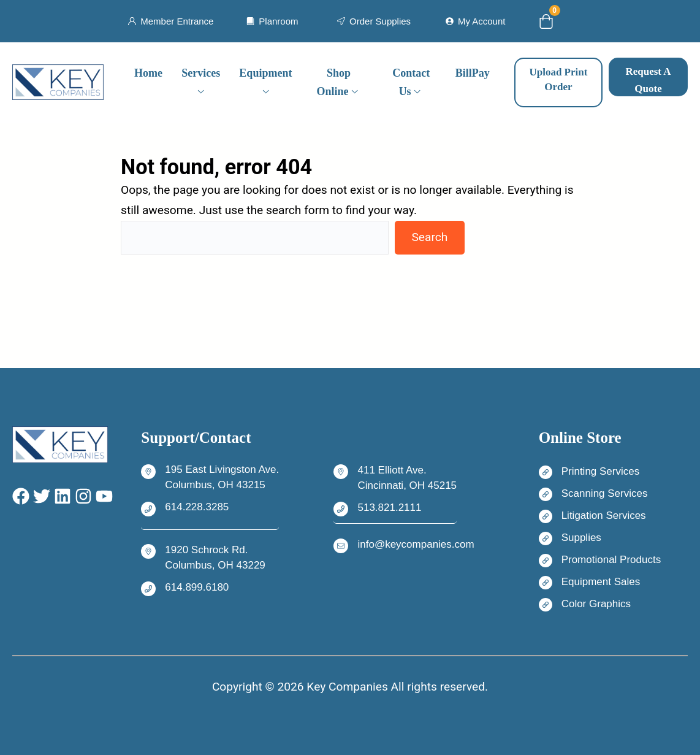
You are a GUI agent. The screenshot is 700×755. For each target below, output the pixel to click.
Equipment (265, 73)
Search (429, 237)
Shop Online (333, 82)
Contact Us (411, 82)
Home (148, 73)
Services (201, 73)
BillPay (473, 73)
